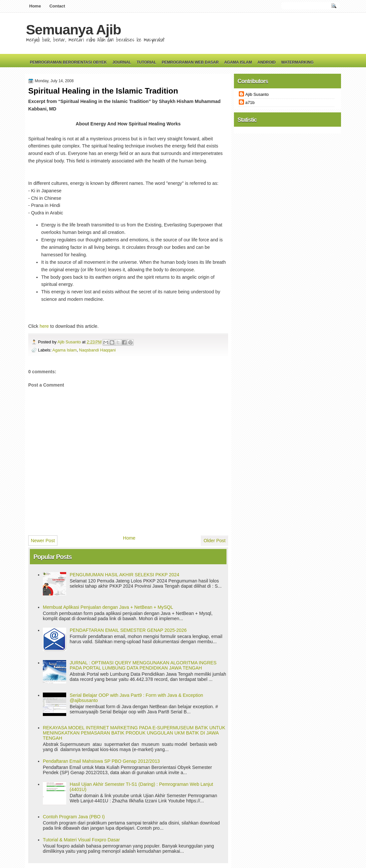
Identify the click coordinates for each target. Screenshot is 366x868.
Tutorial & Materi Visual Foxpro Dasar (81, 840)
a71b (250, 102)
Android (266, 62)
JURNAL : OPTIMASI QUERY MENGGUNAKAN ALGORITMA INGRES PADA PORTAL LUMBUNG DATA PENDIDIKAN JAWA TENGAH (143, 665)
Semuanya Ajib (73, 30)
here (44, 326)
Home (35, 6)
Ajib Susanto (70, 342)
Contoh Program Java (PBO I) (74, 817)
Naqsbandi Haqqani (98, 350)
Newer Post (43, 541)
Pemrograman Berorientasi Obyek (68, 62)
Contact (57, 6)
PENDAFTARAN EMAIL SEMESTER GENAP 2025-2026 (128, 630)
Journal (122, 62)
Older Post (214, 541)
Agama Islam (238, 62)
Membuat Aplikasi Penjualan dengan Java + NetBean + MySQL (108, 607)
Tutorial (146, 62)
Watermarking (297, 62)
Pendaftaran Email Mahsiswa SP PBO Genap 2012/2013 (101, 761)
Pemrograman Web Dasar (190, 62)
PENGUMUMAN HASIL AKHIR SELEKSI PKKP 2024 (125, 575)
